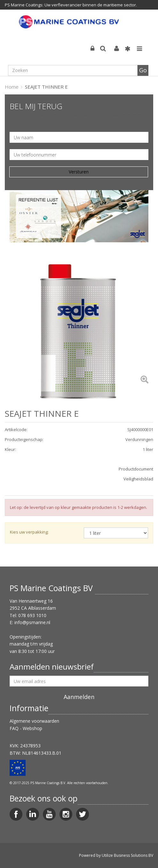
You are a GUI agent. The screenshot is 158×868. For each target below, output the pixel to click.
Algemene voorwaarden (34, 721)
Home (12, 87)
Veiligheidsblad (138, 479)
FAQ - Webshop (26, 728)
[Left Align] (144, 380)
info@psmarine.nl (32, 622)
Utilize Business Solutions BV (127, 855)
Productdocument (136, 469)
